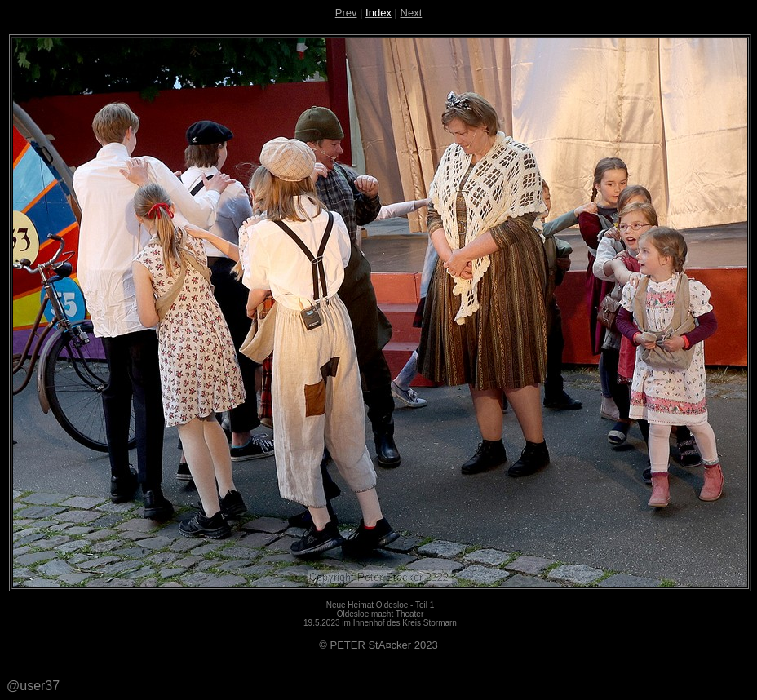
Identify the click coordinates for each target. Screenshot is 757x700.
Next (412, 13)
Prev (346, 13)
